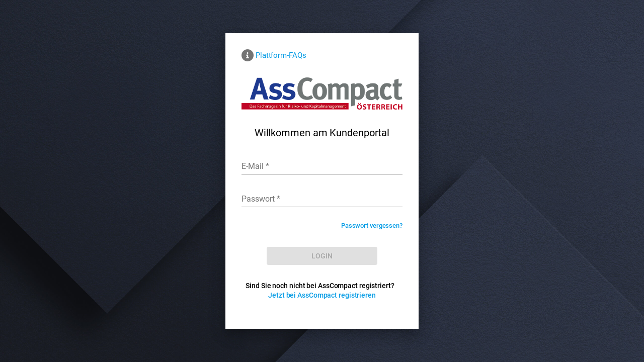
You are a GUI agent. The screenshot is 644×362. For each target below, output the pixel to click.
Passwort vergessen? (372, 225)
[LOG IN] (322, 256)
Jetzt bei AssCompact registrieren (322, 295)
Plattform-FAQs (281, 55)
